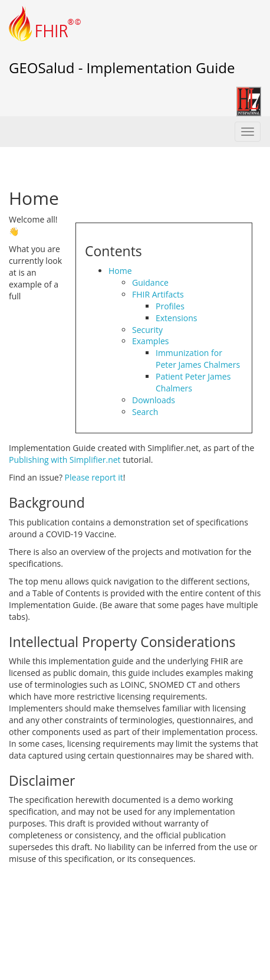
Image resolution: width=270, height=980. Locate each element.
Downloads (154, 400)
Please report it (94, 477)
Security (147, 330)
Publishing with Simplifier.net (65, 460)
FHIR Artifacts (158, 294)
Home (120, 271)
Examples (150, 341)
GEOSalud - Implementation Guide (122, 68)
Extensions (176, 318)
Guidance (150, 282)
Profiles (170, 306)
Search (145, 412)
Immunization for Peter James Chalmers (198, 359)
